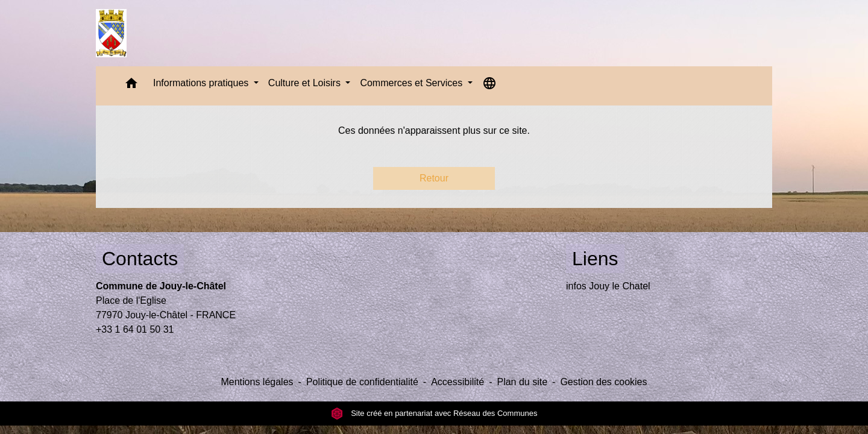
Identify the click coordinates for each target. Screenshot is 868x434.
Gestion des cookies (603, 382)
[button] (131, 86)
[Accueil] (111, 33)
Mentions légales (257, 382)
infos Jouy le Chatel (608, 286)
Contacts (140, 259)
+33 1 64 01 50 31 (135, 329)
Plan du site (522, 382)
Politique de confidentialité (362, 382)
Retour (434, 178)
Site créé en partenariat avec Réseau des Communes (434, 413)
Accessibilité (458, 382)
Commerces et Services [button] (412, 83)
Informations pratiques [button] (202, 83)
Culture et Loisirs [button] (306, 83)
